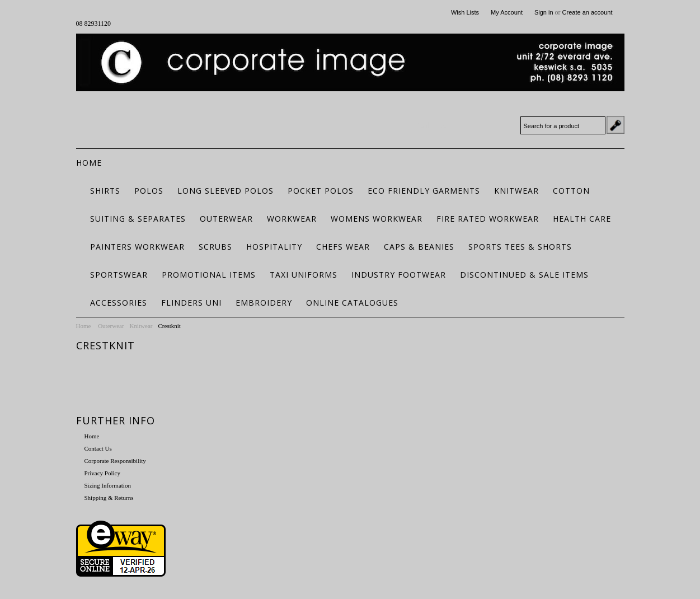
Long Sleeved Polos (225, 191)
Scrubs (215, 247)
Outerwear (226, 219)
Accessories (119, 303)
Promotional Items (209, 275)
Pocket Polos (321, 191)
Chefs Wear (343, 247)
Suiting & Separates (138, 219)
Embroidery (264, 303)
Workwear (292, 219)
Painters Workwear (137, 247)
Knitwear (516, 191)
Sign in (544, 12)
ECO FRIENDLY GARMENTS (424, 191)
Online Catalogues (352, 303)
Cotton (571, 191)
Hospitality (274, 247)
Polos (149, 191)
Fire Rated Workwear (488, 219)
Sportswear (119, 275)
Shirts (105, 191)
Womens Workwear (377, 219)
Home (84, 326)
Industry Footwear (399, 275)
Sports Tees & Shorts (520, 247)
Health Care (582, 219)
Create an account (588, 12)
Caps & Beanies (419, 247)
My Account (507, 12)
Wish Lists (465, 12)
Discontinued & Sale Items (524, 275)
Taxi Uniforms (304, 275)
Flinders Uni (191, 303)
